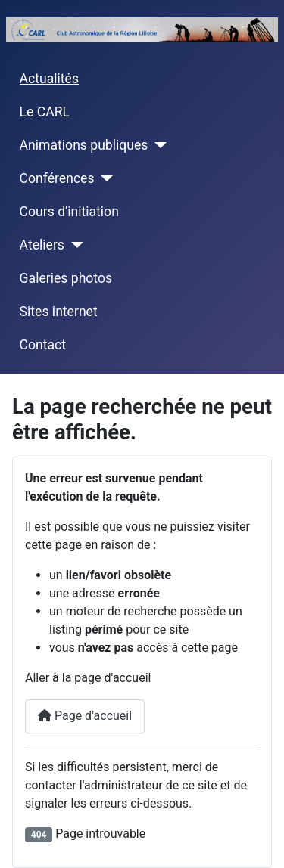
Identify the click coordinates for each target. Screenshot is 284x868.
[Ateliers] (74, 245)
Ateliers (42, 245)
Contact (43, 345)
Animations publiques (84, 145)
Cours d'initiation (69, 212)
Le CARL (45, 112)
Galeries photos (66, 278)
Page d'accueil (85, 716)
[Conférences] (104, 178)
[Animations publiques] (157, 145)
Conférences (57, 178)
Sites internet (59, 312)
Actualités (49, 79)
